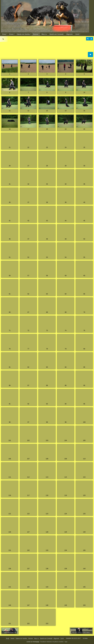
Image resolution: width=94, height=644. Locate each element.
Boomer (36, 34)
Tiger (66, 642)
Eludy (4, 34)
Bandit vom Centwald (57, 34)
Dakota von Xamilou (23, 34)
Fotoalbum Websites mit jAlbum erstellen (52, 642)
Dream (11, 34)
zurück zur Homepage (33, 642)
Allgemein (69, 34)
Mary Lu (44, 34)
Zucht (77, 34)
